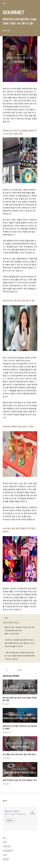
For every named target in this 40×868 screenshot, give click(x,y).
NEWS (6, 859)
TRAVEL (7, 847)
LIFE (5, 855)
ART (5, 842)
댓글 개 (5, 801)
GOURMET (13, 12)
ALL (5, 838)
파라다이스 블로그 (12, 811)
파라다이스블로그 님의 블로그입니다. (16, 815)
